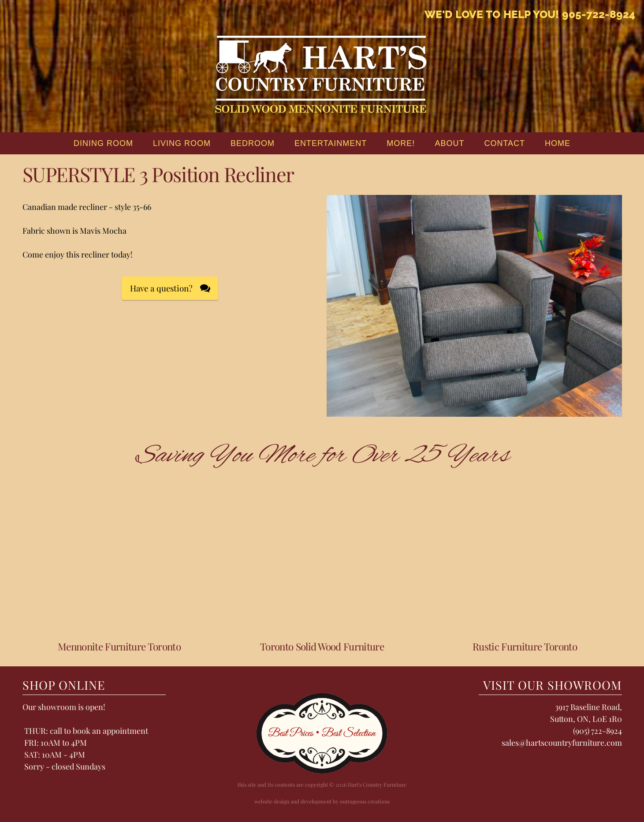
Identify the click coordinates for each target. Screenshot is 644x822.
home (558, 143)
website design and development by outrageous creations (322, 801)
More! (401, 143)
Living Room (182, 143)
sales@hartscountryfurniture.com (562, 743)
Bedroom (253, 143)
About (449, 143)
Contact (504, 143)
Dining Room (103, 143)
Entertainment (331, 143)
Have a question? (161, 288)
